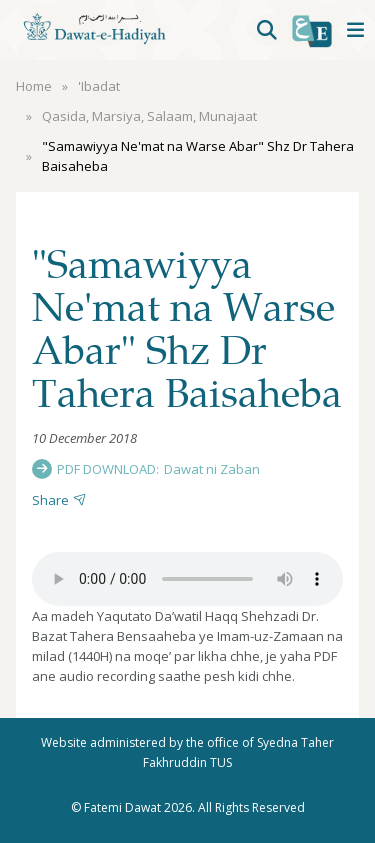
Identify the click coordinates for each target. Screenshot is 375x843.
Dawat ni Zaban (212, 469)
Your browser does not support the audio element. (187, 579)
